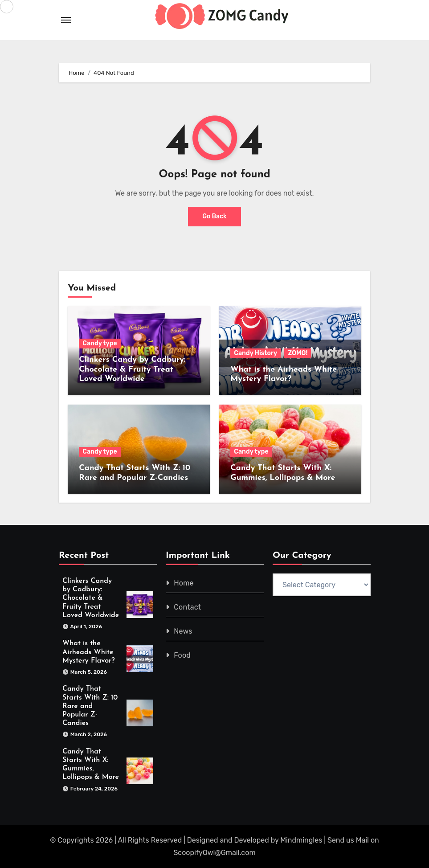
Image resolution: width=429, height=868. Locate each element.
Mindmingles (301, 840)
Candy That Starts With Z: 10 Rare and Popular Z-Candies (90, 706)
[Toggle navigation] (66, 20)
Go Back (214, 216)
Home (184, 583)
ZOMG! (298, 353)
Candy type (100, 343)
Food (182, 655)
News (183, 631)
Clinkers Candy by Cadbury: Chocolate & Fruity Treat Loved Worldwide (132, 369)
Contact (187, 607)
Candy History (255, 353)
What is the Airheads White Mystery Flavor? (89, 652)
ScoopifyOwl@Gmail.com (214, 853)
